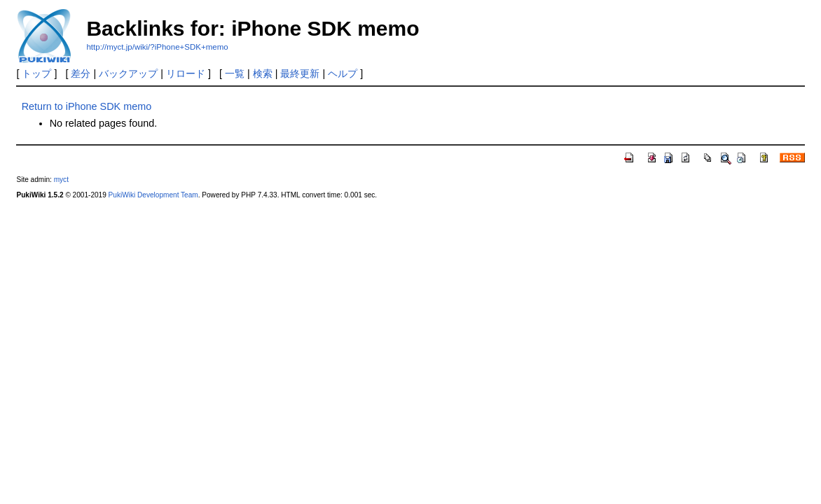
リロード (186, 73)
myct (61, 180)
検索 (263, 73)
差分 (81, 73)
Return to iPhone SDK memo (87, 106)
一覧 (235, 73)
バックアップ (128, 73)
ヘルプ (343, 73)
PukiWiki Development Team (153, 195)
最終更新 (300, 73)
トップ (36, 73)
